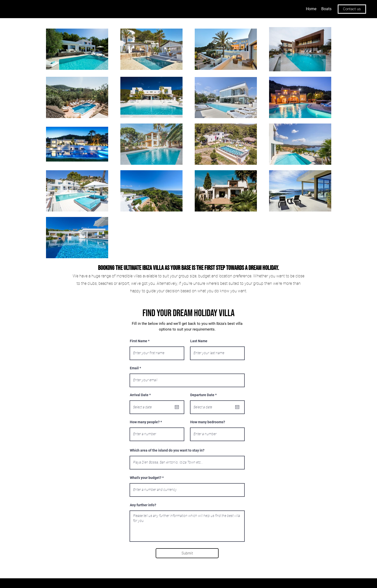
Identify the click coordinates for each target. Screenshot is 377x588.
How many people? (145, 422)
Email (134, 368)
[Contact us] (352, 9)
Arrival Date (141, 395)
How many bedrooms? (208, 422)
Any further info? (143, 505)
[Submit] (187, 553)
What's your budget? (146, 478)
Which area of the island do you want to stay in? (167, 450)
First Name (139, 341)
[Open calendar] (177, 407)
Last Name (199, 341)
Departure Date (204, 395)
